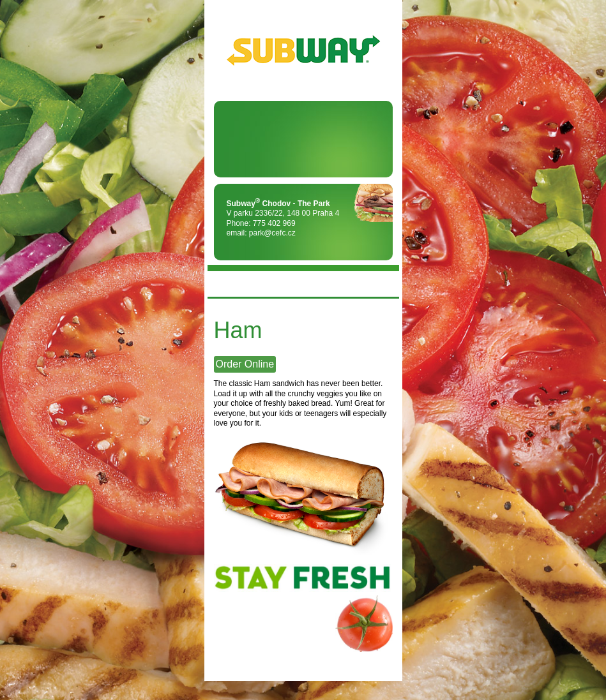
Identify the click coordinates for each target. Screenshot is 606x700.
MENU (223, 284)
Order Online (245, 364)
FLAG (383, 284)
